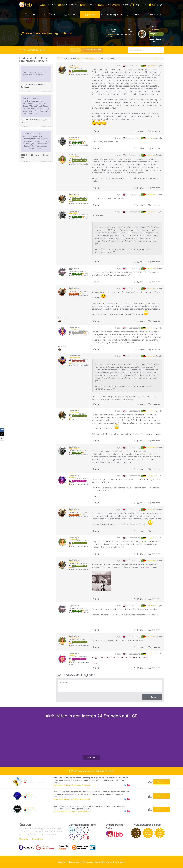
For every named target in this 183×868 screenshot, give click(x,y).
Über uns (24, 839)
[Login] (157, 5)
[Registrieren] (139, 5)
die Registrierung (93, 59)
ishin (71, 270)
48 (150, 809)
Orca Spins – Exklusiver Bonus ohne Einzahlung (72, 785)
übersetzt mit (154, 66)
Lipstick (113, 36)
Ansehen (161, 781)
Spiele (70, 16)
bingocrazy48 (74, 357)
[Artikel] (48, 5)
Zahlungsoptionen (112, 16)
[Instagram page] (79, 837)
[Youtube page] (86, 837)
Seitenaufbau (122, 862)
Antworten (156, 131)
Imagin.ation (74, 157)
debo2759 (73, 329)
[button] (127, 785)
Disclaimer (60, 862)
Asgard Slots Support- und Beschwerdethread (72, 799)
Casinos (29, 16)
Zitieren (140, 132)
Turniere (133, 16)
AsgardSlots (29, 795)
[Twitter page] (86, 830)
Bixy (26, 781)
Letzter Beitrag (111, 34)
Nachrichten (154, 16)
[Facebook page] (79, 830)
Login (79, 59)
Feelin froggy (154, 29)
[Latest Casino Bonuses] (27, 5)
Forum (90, 16)
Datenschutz (73, 862)
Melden (96, 132)
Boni (50, 16)
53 (150, 796)
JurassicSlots (29, 808)
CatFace (72, 290)
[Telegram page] (72, 830)
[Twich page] (72, 837)
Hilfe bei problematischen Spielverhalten (97, 862)
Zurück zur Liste (32, 50)
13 (150, 782)
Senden (154, 697)
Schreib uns (38, 839)
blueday (72, 477)
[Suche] (161, 50)
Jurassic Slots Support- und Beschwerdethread (72, 811)
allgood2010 (74, 139)
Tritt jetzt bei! (91, 757)
